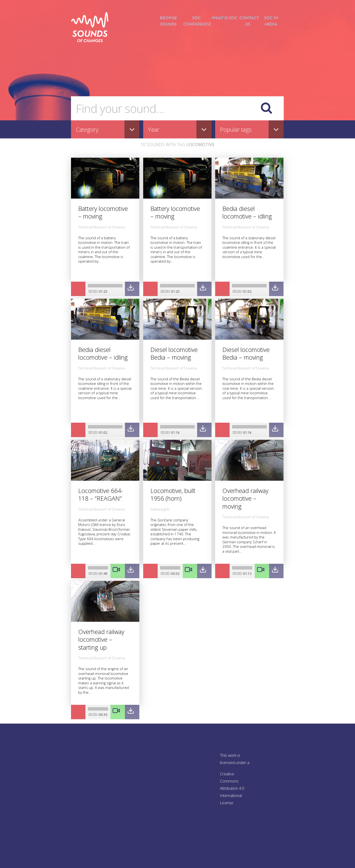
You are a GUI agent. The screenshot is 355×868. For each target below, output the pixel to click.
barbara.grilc (160, 509)
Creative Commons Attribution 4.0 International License (232, 788)
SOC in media (271, 31)
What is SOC (223, 31)
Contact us (247, 31)
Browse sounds (165, 31)
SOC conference (194, 31)
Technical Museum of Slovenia (101, 227)
